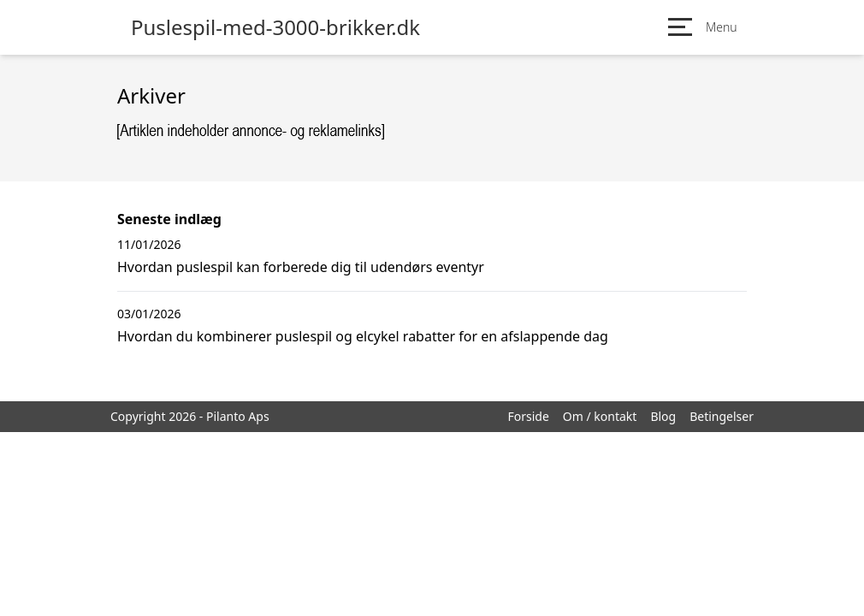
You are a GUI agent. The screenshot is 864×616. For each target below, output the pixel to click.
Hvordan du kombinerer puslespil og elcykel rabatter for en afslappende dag (363, 336)
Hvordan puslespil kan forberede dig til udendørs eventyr (301, 267)
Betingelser (722, 416)
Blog (663, 416)
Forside (528, 416)
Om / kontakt (600, 416)
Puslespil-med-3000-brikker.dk (275, 27)
